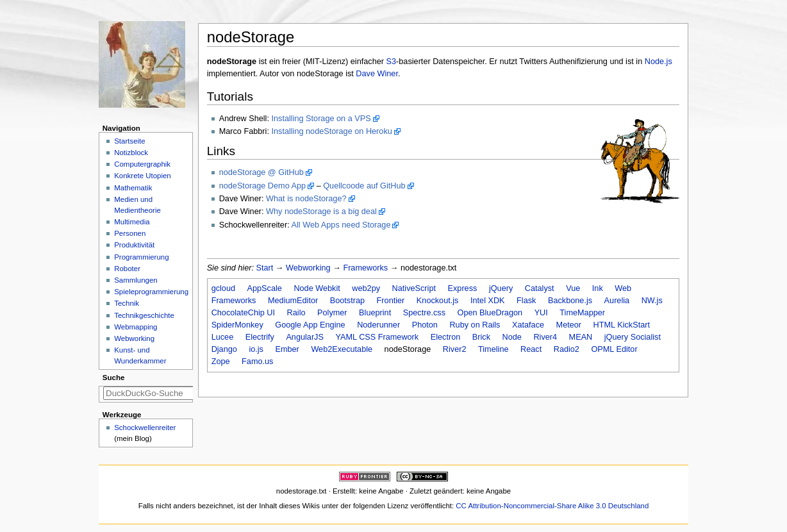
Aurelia (617, 301)
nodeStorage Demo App (262, 186)
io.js (256, 349)
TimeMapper (582, 313)
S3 (392, 62)
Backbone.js (570, 301)
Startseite (129, 141)
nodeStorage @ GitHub (261, 172)
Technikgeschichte (144, 315)
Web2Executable (342, 349)
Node (512, 337)
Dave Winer (377, 74)
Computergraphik (142, 164)
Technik (127, 303)
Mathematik (133, 188)
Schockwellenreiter (145, 428)
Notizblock (131, 153)
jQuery (501, 288)
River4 (545, 337)
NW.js (652, 301)
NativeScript (414, 288)
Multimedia (132, 222)
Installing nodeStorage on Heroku (331, 131)
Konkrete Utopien (143, 176)
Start (265, 268)
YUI (541, 313)
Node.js (659, 62)
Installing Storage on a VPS (321, 119)
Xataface (528, 325)
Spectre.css (424, 313)
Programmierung (141, 257)
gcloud (223, 288)
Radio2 (567, 349)
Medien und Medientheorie (137, 205)
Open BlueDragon (490, 313)
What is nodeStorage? (306, 199)
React (531, 349)
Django (224, 349)
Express (463, 288)
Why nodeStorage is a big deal (321, 212)
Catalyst (540, 288)
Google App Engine (310, 325)
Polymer (332, 313)
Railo (296, 313)
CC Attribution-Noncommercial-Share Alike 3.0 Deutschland (552, 506)
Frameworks (365, 268)
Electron (446, 337)
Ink (598, 288)
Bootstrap (347, 301)
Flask (526, 301)
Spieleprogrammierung (151, 292)
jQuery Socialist (633, 337)
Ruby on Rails (475, 325)
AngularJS (305, 337)
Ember (287, 349)
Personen (130, 233)
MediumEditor (293, 301)
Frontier (391, 301)
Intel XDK (488, 301)
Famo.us (257, 362)
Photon (425, 325)
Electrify (260, 337)
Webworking (308, 268)
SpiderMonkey (237, 325)
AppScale (265, 288)
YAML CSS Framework (377, 337)
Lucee (223, 337)
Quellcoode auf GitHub (364, 186)
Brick (481, 337)
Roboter (127, 269)
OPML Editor (614, 349)
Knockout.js (438, 301)
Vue (573, 288)
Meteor (569, 325)
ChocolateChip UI (243, 313)
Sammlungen (136, 280)
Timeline (493, 349)
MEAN (581, 337)
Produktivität (134, 245)
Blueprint (375, 313)
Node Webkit (317, 288)
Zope (221, 362)
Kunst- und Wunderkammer (140, 355)
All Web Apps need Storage (341, 225)
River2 (455, 349)
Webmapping (136, 327)
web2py (366, 288)
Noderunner (378, 325)
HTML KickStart (622, 325)
